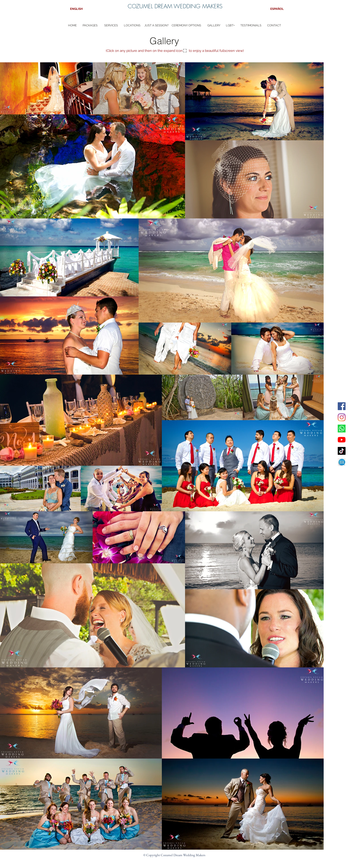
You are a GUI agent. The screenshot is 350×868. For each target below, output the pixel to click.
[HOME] (72, 25)
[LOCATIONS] (132, 25)
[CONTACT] (274, 25)
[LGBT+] (230, 25)
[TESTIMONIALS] (251, 25)
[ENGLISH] (76, 9)
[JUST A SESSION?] (156, 25)
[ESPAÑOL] (277, 9)
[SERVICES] (111, 25)
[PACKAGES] (90, 25)
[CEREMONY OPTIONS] (186, 25)
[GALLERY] (214, 25)
